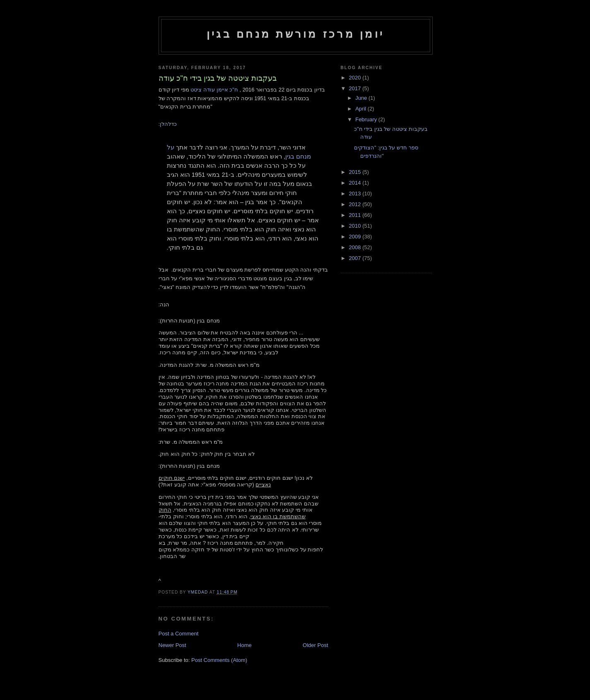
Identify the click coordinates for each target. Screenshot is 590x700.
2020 (356, 78)
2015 (356, 172)
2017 (356, 88)
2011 (356, 215)
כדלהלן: (168, 124)
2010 (356, 226)
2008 (356, 247)
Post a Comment (179, 634)
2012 (356, 204)
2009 (356, 237)
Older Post (315, 645)
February (367, 119)
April (361, 109)
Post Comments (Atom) (219, 660)
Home (244, 645)
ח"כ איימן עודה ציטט (214, 90)
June (362, 98)
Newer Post (172, 645)
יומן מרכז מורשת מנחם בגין (295, 34)
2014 (356, 183)
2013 (356, 194)
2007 (356, 258)
